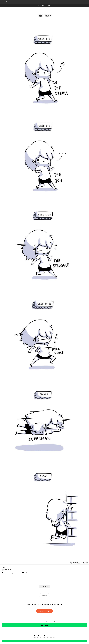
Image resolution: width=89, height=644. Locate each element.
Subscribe (45, 587)
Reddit (57, 581)
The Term (9, 2)
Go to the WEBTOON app (44, 641)
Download (45, 625)
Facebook (38, 581)
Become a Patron (45, 611)
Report (45, 595)
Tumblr (51, 581)
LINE (32, 581)
